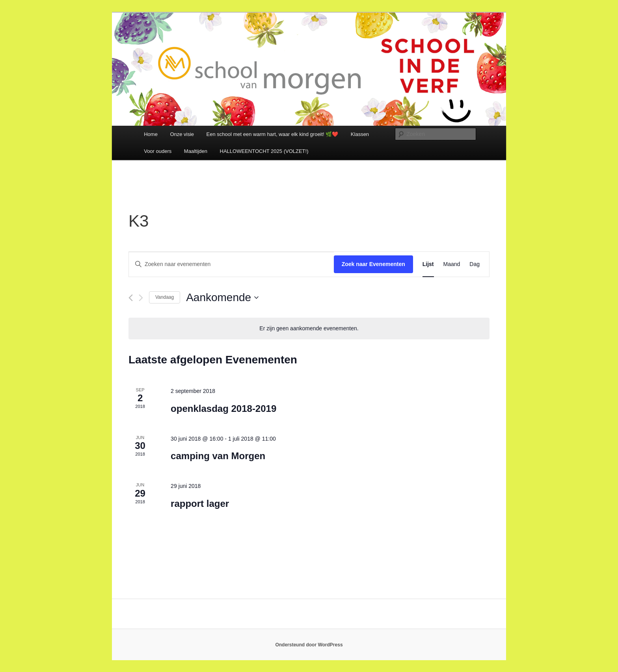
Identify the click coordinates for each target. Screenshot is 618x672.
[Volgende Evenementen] (141, 298)
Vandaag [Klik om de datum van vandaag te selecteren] (165, 297)
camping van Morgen (218, 456)
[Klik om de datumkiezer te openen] (222, 298)
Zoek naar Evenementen (373, 264)
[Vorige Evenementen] (131, 298)
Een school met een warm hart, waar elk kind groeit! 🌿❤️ (273, 134)
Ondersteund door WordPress (309, 645)
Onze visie (182, 134)
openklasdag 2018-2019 (223, 409)
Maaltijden (196, 151)
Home (151, 134)
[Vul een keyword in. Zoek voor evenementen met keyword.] (231, 264)
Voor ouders (158, 151)
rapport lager (200, 504)
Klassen (360, 134)
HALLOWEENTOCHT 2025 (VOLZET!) (264, 151)
